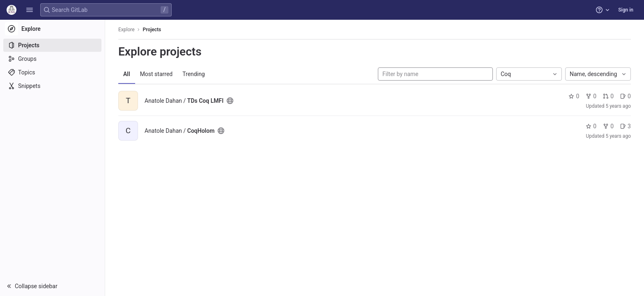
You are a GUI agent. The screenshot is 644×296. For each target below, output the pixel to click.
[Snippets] (52, 86)
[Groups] (52, 59)
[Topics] (52, 72)
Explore (126, 30)
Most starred (156, 74)
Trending (194, 74)
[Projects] (52, 45)
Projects (152, 30)
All (127, 74)
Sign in (626, 10)
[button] (30, 10)
